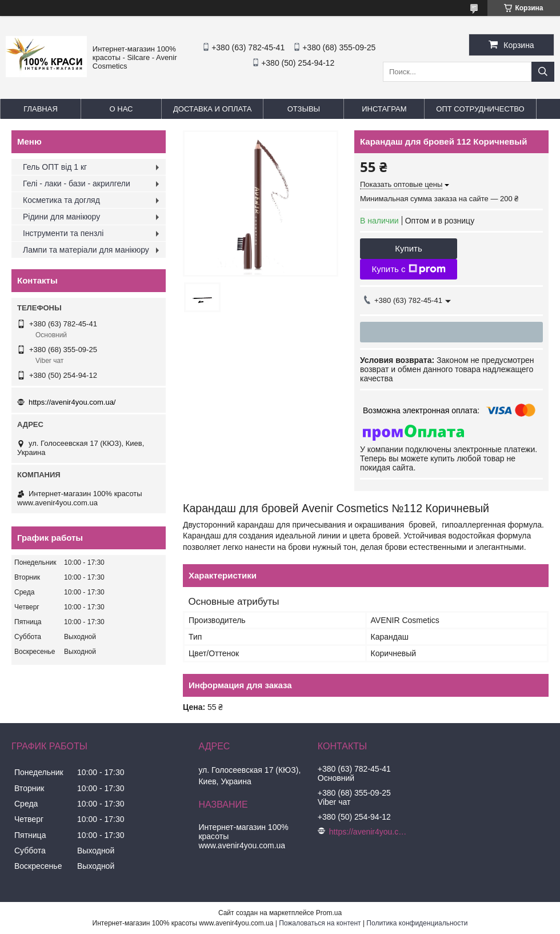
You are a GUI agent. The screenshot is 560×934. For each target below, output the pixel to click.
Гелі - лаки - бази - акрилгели (77, 183)
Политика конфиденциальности (417, 923)
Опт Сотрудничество (480, 109)
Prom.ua (329, 913)
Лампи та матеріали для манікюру (86, 250)
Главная (41, 109)
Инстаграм (384, 109)
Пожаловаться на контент (320, 923)
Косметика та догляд (61, 200)
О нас (121, 109)
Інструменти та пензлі (63, 233)
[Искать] (543, 72)
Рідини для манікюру (61, 217)
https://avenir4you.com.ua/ (72, 402)
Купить (408, 248)
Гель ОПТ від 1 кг (55, 167)
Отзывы (304, 109)
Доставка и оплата (212, 109)
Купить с (408, 269)
